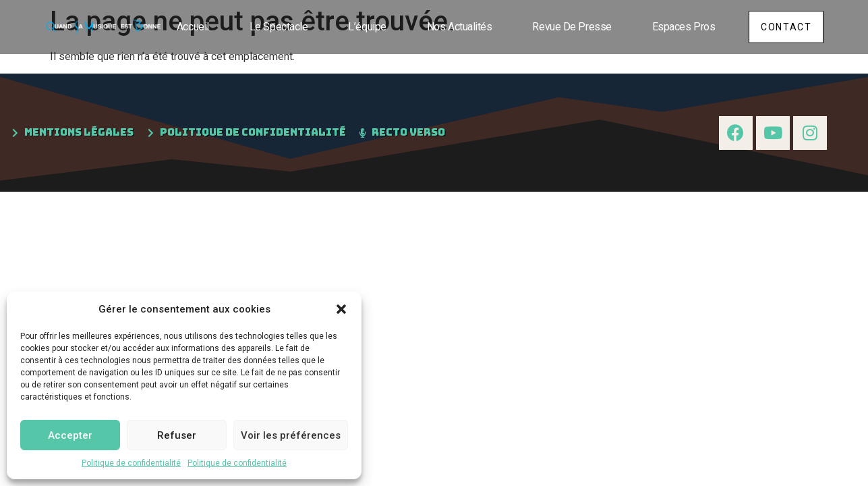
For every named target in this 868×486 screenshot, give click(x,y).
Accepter (70, 435)
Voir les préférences (291, 435)
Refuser (177, 435)
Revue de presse (568, 27)
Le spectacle (275, 27)
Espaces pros (680, 27)
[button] (341, 309)
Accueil (189, 27)
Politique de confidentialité (131, 463)
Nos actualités (456, 27)
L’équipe (364, 27)
